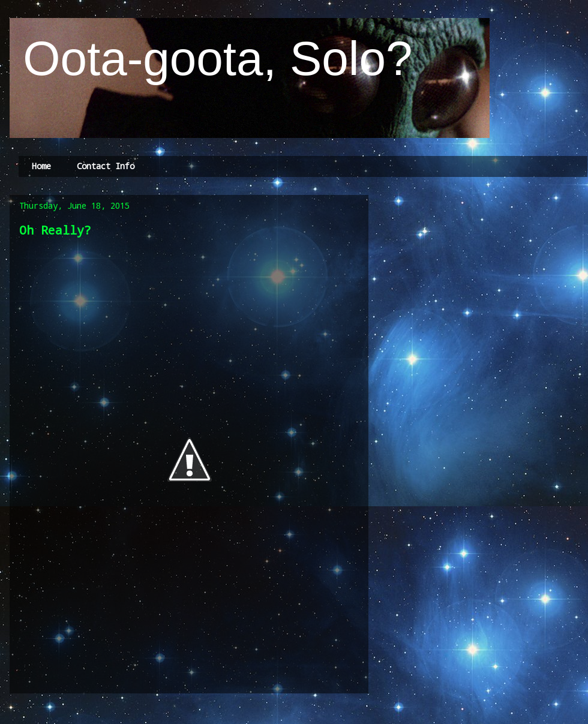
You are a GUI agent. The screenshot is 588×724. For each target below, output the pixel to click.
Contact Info (106, 166)
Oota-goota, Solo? (211, 58)
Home (41, 166)
